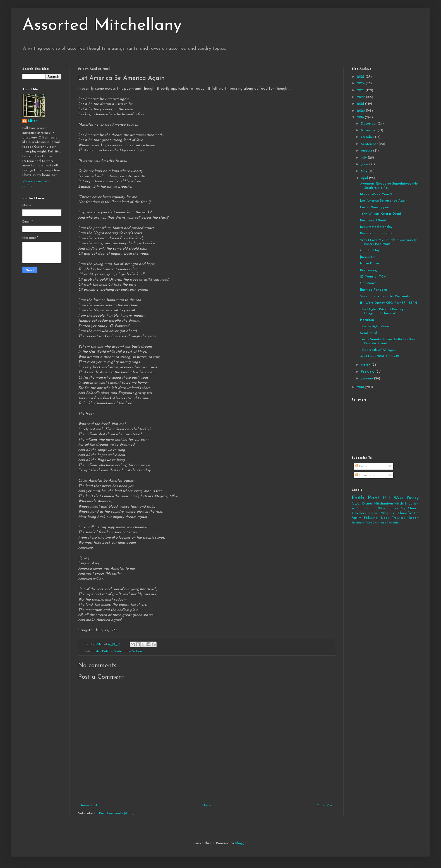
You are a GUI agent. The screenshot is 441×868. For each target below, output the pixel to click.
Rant (373, 498)
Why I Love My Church (398, 508)
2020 (361, 111)
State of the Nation (128, 651)
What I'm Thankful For (400, 513)
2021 (361, 104)
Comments (365, 475)
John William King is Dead (381, 214)
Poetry (96, 651)
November (369, 130)
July (364, 158)
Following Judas (376, 518)
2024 (361, 83)
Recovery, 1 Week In (375, 221)
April (365, 178)
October (368, 137)
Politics (107, 651)
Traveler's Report (405, 518)
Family (356, 518)
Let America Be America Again (384, 201)
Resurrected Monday (376, 227)
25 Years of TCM (373, 277)
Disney (367, 504)
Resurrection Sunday (376, 233)
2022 (361, 97)
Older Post (325, 805)
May (365, 171)
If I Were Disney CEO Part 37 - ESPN (389, 303)
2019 (361, 118)
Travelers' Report (365, 513)
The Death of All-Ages (378, 350)
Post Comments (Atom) (117, 813)
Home (207, 805)
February (368, 372)
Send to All (369, 333)
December (369, 124)
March (366, 365)
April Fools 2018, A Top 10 (379, 357)
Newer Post (88, 805)
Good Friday (370, 250)
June (365, 164)
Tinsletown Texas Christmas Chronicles (376, 523)
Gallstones (368, 283)
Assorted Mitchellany (102, 26)
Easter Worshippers (375, 207)
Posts (361, 466)
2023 (361, 90)
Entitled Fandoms (374, 290)
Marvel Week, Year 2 (376, 194)
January (367, 379)
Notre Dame (370, 264)
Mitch (33, 121)
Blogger (241, 843)
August (367, 151)
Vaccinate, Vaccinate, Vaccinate (385, 296)
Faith (358, 498)
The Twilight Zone (375, 326)
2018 (361, 387)
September (370, 144)
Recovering (369, 270)
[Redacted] (369, 257)
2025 (361, 77)
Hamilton (367, 320)
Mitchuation (384, 504)
